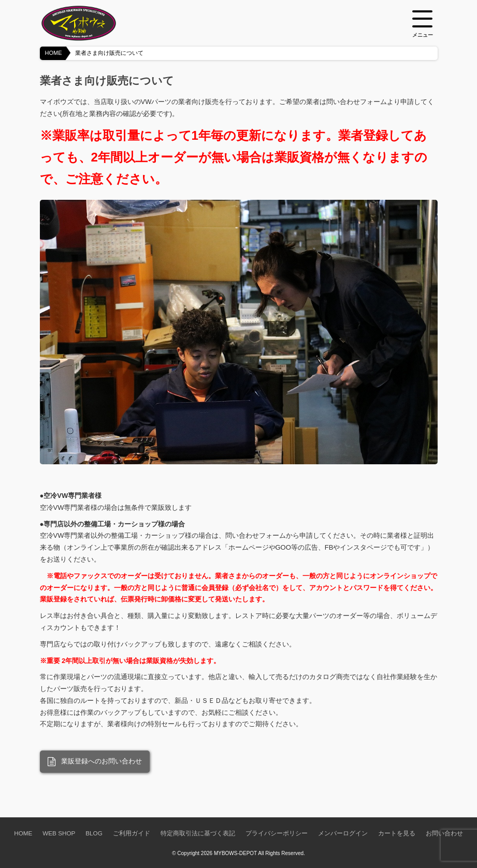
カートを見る (397, 833)
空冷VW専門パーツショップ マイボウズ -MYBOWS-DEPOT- (92, 23)
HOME (54, 53)
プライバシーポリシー (277, 833)
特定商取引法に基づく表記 (198, 833)
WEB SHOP (59, 833)
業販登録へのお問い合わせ (95, 762)
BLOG (94, 833)
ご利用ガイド (132, 833)
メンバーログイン (343, 833)
